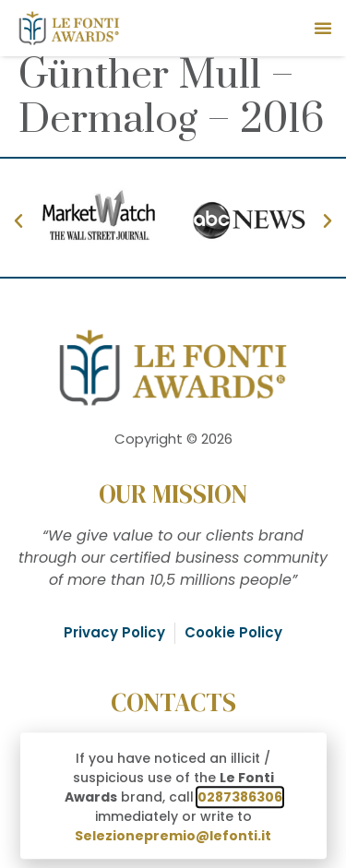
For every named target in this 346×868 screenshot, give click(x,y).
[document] (173, 434)
